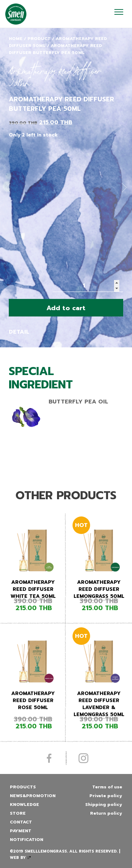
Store (18, 813)
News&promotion (33, 796)
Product (39, 39)
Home (16, 39)
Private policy (106, 796)
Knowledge (24, 804)
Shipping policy (104, 804)
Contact (21, 822)
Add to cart (66, 308)
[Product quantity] (88, 286)
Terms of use (107, 787)
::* (29, 858)
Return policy (106, 813)
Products (23, 787)
